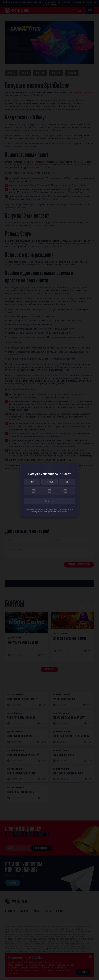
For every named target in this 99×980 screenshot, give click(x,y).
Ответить (49, 501)
